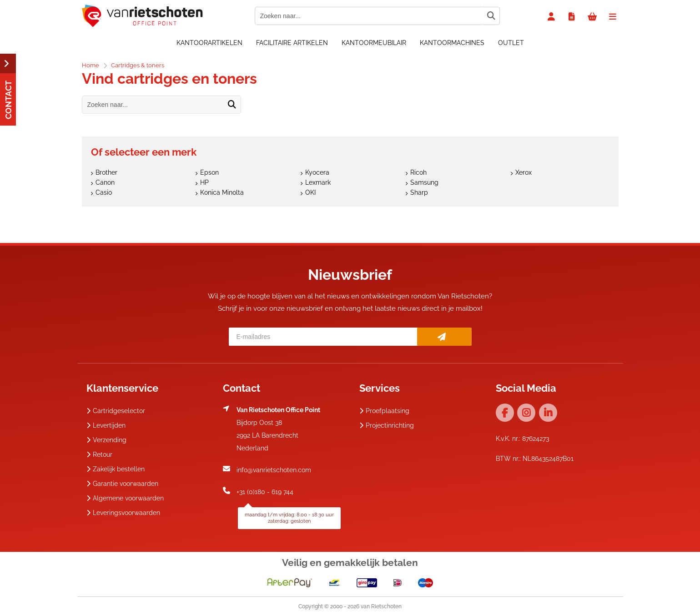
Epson (209, 172)
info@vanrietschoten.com (274, 470)
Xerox (524, 172)
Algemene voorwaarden (125, 498)
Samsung (424, 182)
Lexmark (318, 182)
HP (204, 182)
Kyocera (317, 172)
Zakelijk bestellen (116, 469)
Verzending (106, 440)
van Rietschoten (381, 606)
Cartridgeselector (116, 411)
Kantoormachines (452, 43)
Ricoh (418, 172)
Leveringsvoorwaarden (123, 513)
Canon (105, 182)
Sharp (419, 192)
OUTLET (511, 43)
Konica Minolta (222, 192)
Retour (99, 454)
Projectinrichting (387, 425)
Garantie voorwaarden (122, 484)
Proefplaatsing (384, 411)
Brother (106, 172)
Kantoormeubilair (374, 43)
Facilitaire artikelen (292, 43)
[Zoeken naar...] (491, 16)
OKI (310, 192)
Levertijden (106, 425)
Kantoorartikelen (209, 43)
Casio (104, 192)
